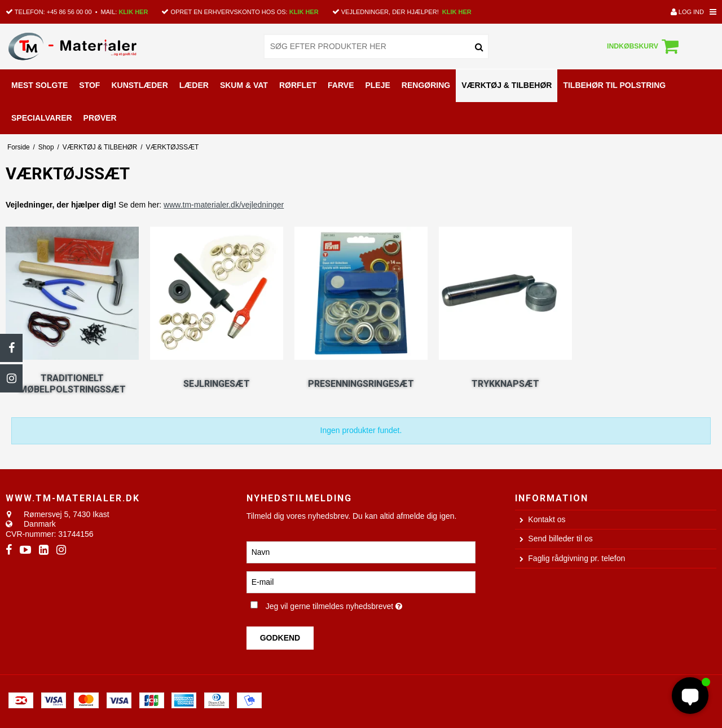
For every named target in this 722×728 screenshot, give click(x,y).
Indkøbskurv (644, 46)
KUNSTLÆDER (139, 85)
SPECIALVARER (42, 118)
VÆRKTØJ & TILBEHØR (507, 85)
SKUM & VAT (244, 85)
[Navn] (361, 552)
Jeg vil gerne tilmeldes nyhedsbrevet (371, 604)
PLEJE (377, 85)
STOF (89, 85)
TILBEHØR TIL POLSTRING (614, 85)
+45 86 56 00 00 (69, 12)
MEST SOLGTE (39, 85)
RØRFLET (298, 85)
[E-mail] (361, 582)
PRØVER (100, 118)
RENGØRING (426, 85)
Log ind (687, 12)
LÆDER (194, 85)
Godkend (280, 638)
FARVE (341, 85)
